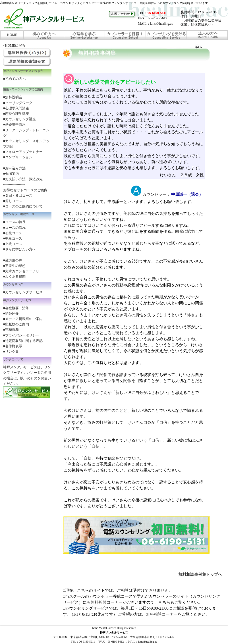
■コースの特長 (14, 222)
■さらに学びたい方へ (19, 249)
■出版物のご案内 (16, 324)
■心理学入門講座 (16, 108)
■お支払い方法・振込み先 (23, 179)
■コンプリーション (18, 157)
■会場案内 (11, 174)
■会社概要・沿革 (16, 308)
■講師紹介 (11, 313)
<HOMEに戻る (14, 45)
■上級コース (13, 244)
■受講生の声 (13, 260)
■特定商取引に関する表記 (23, 341)
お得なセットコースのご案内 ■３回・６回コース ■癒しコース (25, 196)
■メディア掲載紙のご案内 (23, 319)
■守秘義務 (11, 330)
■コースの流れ (14, 228)
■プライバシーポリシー (21, 335)
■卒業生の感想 (14, 266)
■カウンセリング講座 (19, 119)
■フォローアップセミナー (23, 152)
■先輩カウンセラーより (21, 271)
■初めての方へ (14, 79)
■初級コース (13, 233)
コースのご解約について (24, 206)
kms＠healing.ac (162, 24)
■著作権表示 (13, 346)
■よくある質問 (14, 277)
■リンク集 (11, 352)
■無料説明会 (13, 97)
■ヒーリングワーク (18, 103)
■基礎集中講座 (14, 124)
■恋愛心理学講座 (16, 114)
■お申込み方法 (14, 168)
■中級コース (13, 238)
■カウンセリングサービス (23, 292)
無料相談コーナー (107, 602)
